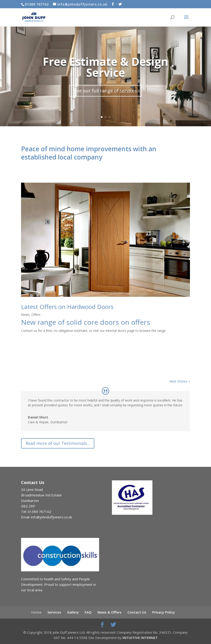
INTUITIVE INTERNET (140, 638)
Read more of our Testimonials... (58, 443)
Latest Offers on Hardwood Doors (67, 307)
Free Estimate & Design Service (105, 68)
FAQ (88, 612)
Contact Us (137, 612)
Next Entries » (180, 381)
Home (36, 612)
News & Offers (110, 612)
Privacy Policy (164, 612)
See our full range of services (105, 92)
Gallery (73, 612)
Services (54, 612)
